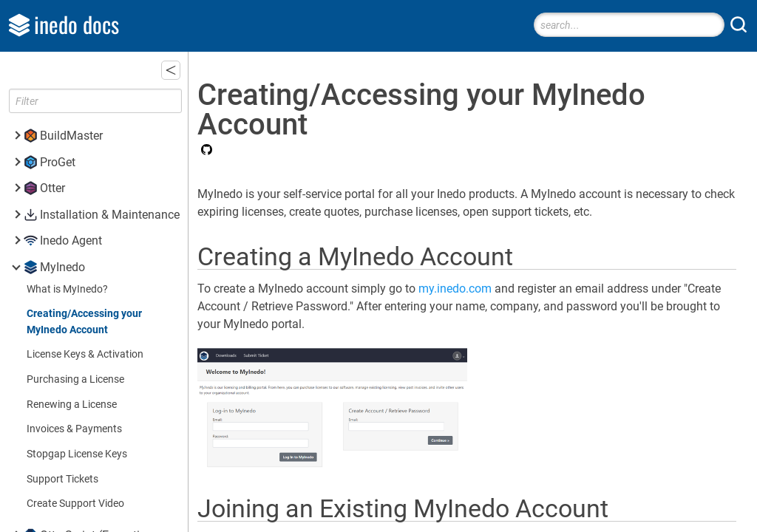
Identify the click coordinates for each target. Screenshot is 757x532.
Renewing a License (72, 405)
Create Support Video (75, 504)
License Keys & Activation (85, 354)
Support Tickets (62, 479)
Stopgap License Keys (77, 454)
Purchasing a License (75, 379)
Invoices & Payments (74, 429)
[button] (190, 70)
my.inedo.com (476, 289)
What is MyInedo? (67, 289)
